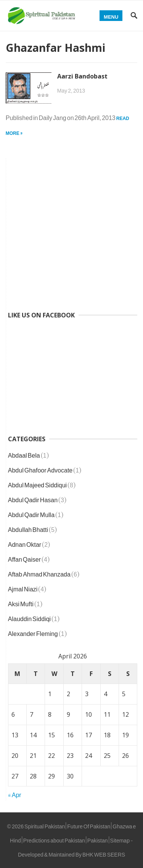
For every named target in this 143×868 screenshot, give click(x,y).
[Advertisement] (71, 230)
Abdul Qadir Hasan (33, 498)
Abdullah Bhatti (28, 528)
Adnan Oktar (25, 543)
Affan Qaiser (24, 558)
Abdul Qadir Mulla (31, 513)
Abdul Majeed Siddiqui (37, 484)
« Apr (15, 793)
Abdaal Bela (24, 454)
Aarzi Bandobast (82, 76)
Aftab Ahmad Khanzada (39, 573)
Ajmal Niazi (23, 588)
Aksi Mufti (21, 602)
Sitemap (120, 839)
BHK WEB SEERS (104, 853)
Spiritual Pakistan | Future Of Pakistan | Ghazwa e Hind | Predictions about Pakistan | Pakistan (73, 832)
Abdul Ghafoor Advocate (40, 469)
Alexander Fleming (33, 632)
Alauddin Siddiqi (29, 617)
